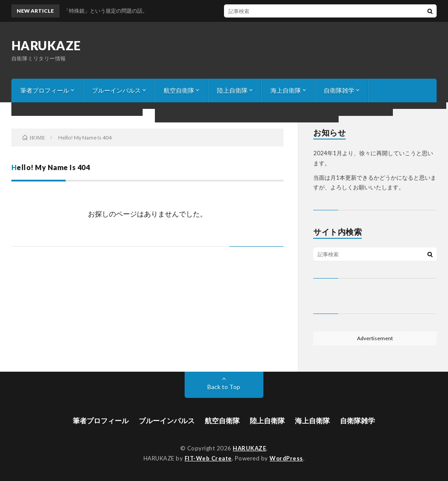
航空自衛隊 (179, 90)
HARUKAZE (46, 45)
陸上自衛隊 (232, 90)
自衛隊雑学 (339, 90)
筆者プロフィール (45, 90)
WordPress (286, 458)
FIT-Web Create (208, 458)
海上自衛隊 (286, 90)
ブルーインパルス (116, 90)
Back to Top (224, 387)
